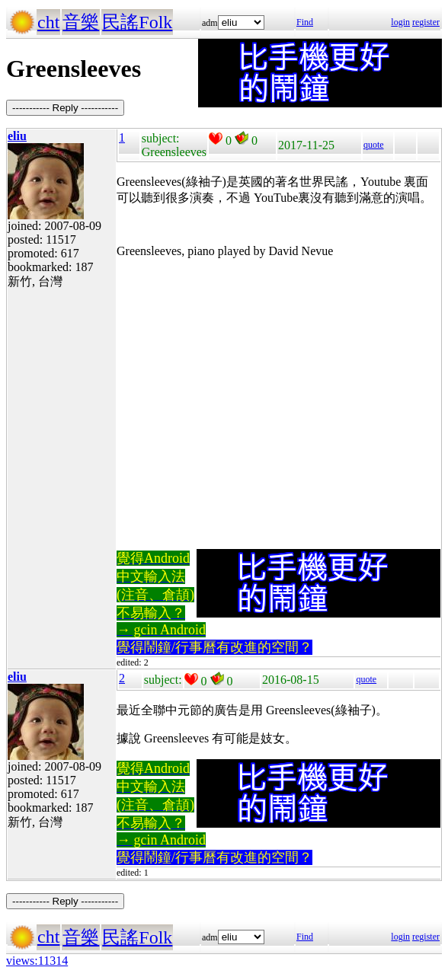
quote (374, 145)
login (400, 22)
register (426, 22)
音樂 (81, 22)
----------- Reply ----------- (65, 108)
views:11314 (37, 961)
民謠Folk (137, 22)
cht (48, 22)
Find (305, 22)
